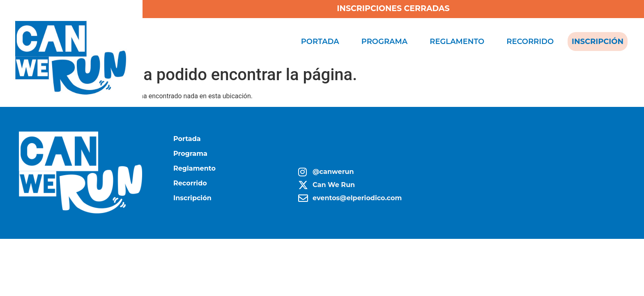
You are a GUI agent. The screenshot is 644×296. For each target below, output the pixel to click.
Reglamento (457, 42)
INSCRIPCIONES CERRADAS (393, 8)
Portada (320, 42)
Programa (384, 42)
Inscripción (598, 42)
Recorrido (530, 42)
